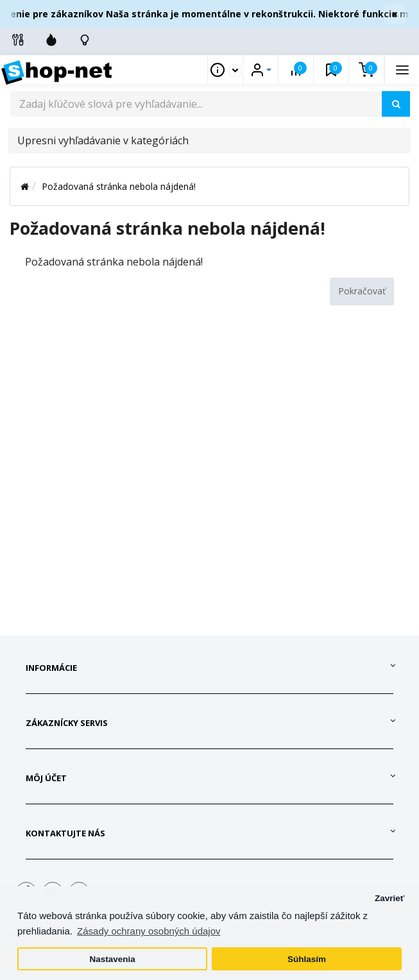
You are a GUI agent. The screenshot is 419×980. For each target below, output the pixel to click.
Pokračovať (362, 291)
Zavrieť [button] (389, 898)
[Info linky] (18, 40)
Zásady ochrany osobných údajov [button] (149, 931)
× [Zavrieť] (395, 14)
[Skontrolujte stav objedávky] (85, 40)
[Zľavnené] (51, 40)
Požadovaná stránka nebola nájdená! (119, 186)
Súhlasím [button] (307, 959)
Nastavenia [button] (112, 959)
